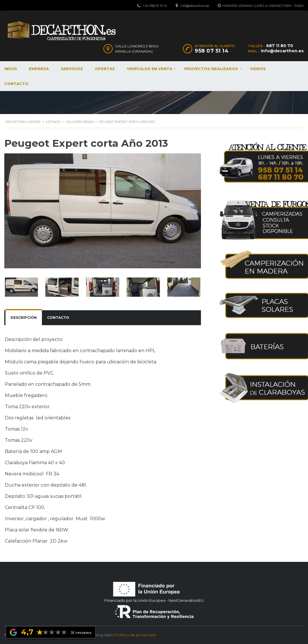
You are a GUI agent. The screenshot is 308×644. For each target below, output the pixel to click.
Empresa (39, 69)
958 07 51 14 (212, 51)
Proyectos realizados (211, 69)
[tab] (24, 318)
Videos (258, 69)
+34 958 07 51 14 (155, 6)
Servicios (72, 69)
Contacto (58, 318)
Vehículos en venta (150, 69)
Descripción (24, 318)
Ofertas (105, 69)
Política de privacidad (136, 635)
